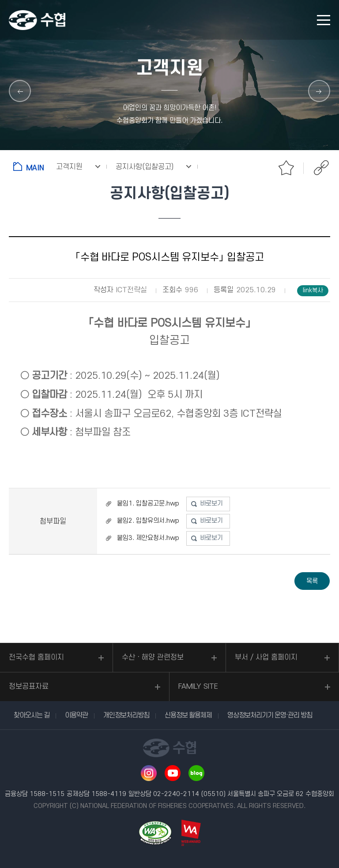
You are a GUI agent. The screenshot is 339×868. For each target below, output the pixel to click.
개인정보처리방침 (126, 715)
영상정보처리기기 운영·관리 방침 (270, 715)
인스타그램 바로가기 (149, 773)
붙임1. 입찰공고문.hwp (148, 504)
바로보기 (211, 504)
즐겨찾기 (286, 168)
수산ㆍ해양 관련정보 (153, 657)
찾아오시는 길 (32, 715)
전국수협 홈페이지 (36, 657)
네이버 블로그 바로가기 (196, 773)
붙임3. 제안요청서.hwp (148, 538)
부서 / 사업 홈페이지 (266, 657)
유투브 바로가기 (173, 773)
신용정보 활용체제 (188, 715)
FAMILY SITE (198, 687)
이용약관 (76, 715)
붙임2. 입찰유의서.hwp (148, 521)
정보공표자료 (29, 687)
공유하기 (321, 168)
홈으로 (30, 166)
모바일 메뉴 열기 (324, 20)
